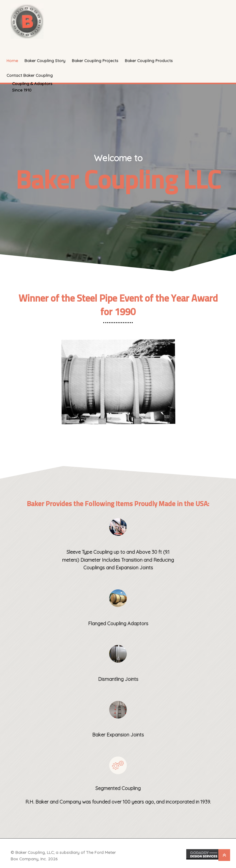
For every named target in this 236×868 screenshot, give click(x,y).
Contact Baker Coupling (30, 75)
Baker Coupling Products (149, 60)
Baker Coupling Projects (95, 60)
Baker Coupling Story (45, 60)
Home (12, 60)
